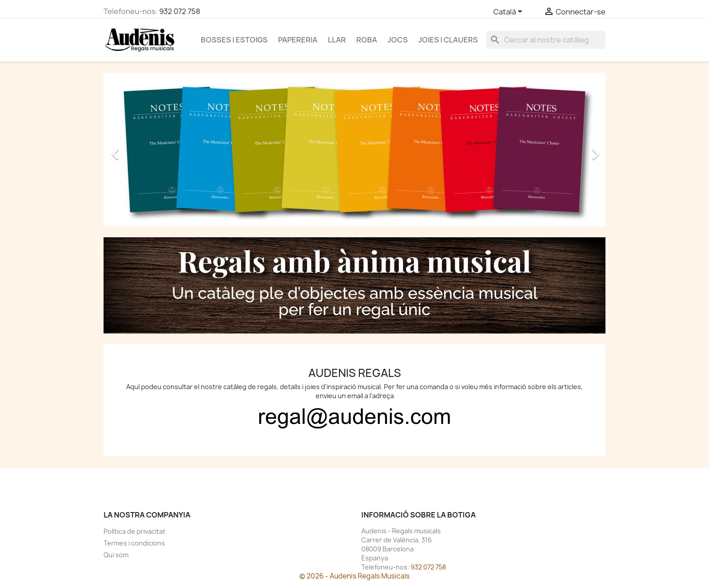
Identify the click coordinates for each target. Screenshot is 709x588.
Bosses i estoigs (234, 40)
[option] (354, 150)
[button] (141, 150)
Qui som (116, 555)
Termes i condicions (134, 543)
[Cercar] (546, 40)
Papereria (298, 40)
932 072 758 (180, 11)
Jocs (398, 40)
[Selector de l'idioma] (509, 12)
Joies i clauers (448, 40)
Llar (337, 40)
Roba (367, 40)
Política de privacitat (135, 531)
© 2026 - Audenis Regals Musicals (354, 576)
